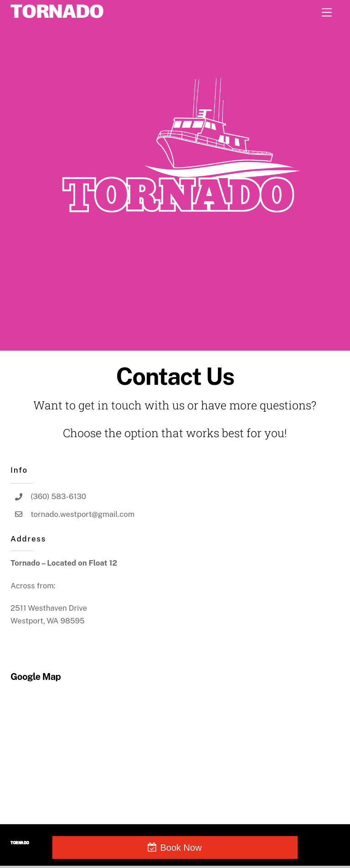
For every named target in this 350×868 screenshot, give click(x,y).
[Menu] (327, 12)
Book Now (181, 848)
